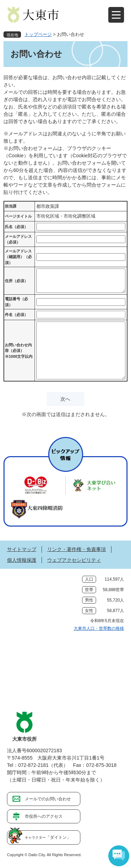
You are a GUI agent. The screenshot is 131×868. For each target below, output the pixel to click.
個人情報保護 (22, 560)
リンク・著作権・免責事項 (77, 549)
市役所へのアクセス (44, 816)
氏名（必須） (16, 227)
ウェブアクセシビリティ (74, 560)
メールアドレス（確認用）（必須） (18, 257)
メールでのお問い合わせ (48, 799)
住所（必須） (16, 281)
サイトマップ (22, 549)
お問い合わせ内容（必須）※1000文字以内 (19, 351)
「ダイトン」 (48, 837)
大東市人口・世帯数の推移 (99, 628)
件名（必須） (16, 315)
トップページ (38, 34)
